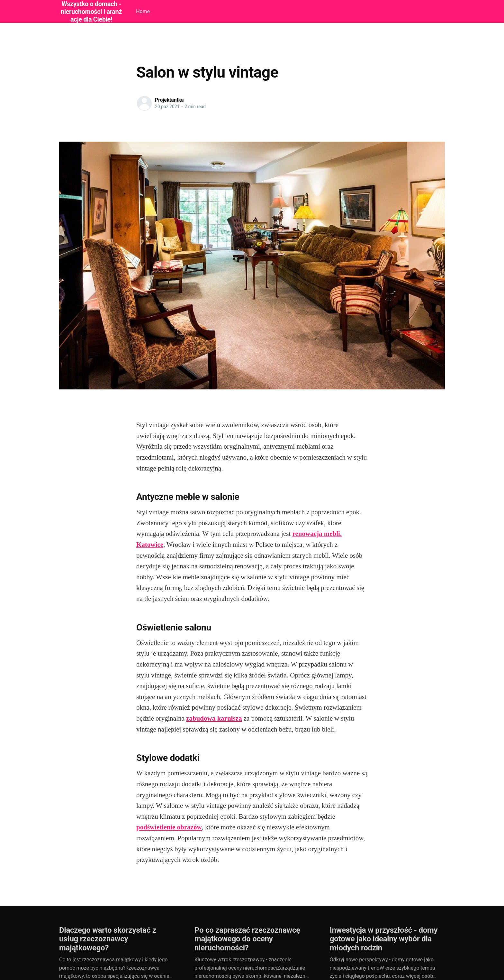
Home (143, 11)
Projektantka (169, 100)
